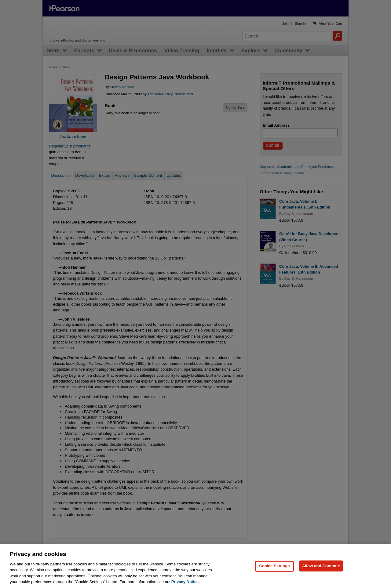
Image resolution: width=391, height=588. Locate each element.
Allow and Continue (321, 578)
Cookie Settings (274, 578)
